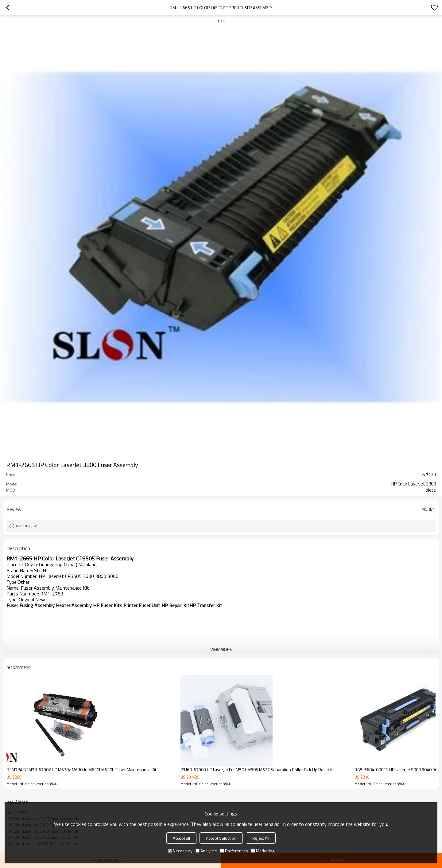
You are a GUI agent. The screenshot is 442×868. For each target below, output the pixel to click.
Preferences (234, 851)
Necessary (180, 851)
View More (221, 649)
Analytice (206, 851)
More (427, 509)
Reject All (261, 838)
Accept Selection (221, 838)
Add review (26, 526)
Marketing (263, 851)
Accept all (181, 838)
